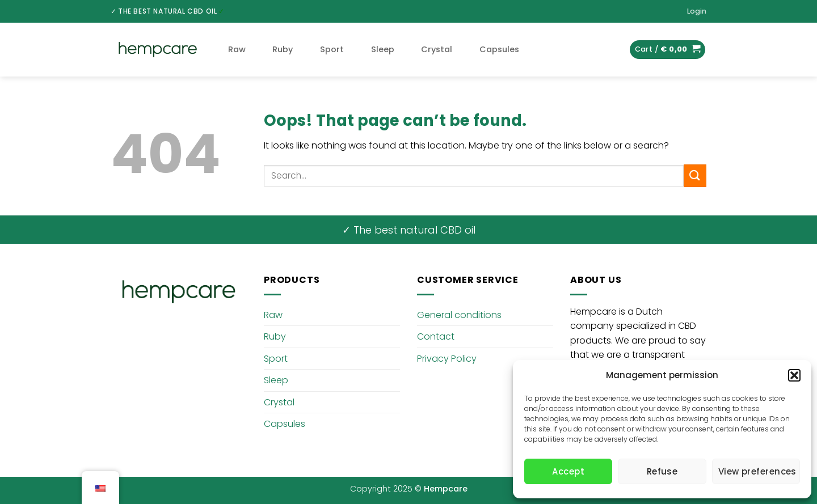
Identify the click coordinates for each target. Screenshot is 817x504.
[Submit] (695, 175)
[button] (794, 375)
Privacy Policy (447, 359)
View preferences (757, 471)
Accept (568, 471)
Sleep (383, 49)
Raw (237, 49)
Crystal (437, 49)
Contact (436, 336)
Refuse (662, 471)
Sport (332, 49)
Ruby (283, 49)
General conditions (459, 315)
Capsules (499, 49)
